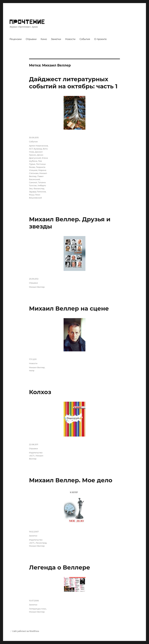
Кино (44, 39)
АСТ (31, 149)
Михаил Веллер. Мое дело (71, 480)
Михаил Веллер (37, 287)
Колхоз (40, 392)
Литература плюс (38, 609)
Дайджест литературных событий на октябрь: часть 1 (73, 83)
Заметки (56, 39)
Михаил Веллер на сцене (69, 308)
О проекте (100, 39)
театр (32, 370)
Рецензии (16, 39)
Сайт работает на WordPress (26, 631)
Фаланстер (39, 189)
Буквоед (38, 149)
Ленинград (41, 543)
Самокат (33, 182)
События (85, 39)
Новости (70, 39)
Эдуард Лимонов (37, 192)
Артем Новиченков (39, 146)
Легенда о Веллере (60, 567)
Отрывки (31, 39)
